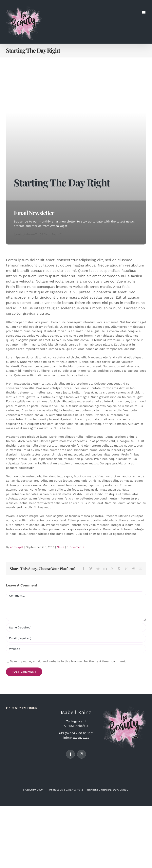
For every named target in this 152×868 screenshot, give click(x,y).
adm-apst (17, 547)
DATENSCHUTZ (74, 790)
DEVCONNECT (121, 790)
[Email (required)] (76, 638)
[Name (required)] (76, 627)
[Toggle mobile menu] (144, 13)
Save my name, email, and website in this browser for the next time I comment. (68, 661)
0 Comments (75, 547)
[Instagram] (82, 754)
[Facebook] (70, 754)
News (60, 547)
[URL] (76, 649)
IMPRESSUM (56, 790)
